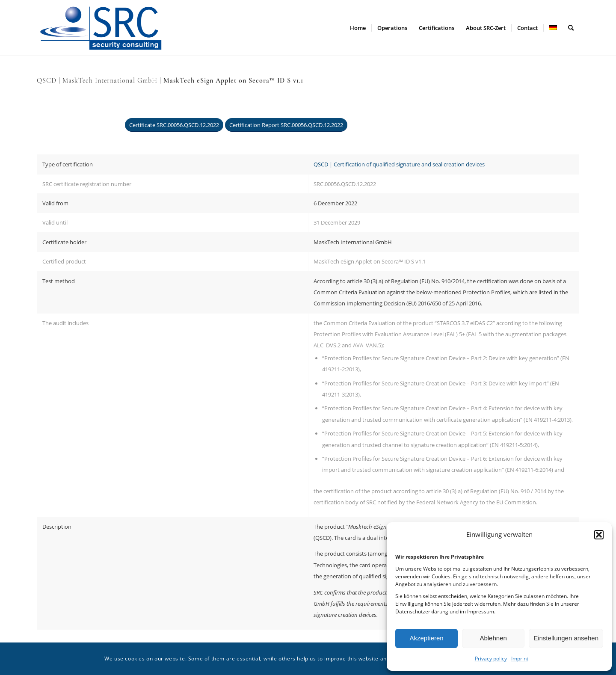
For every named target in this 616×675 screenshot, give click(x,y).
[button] (599, 535)
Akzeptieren (426, 638)
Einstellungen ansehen (566, 638)
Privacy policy (491, 659)
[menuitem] (358, 28)
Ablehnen (493, 638)
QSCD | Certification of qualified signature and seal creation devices (399, 164)
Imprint (520, 659)
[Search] (571, 28)
